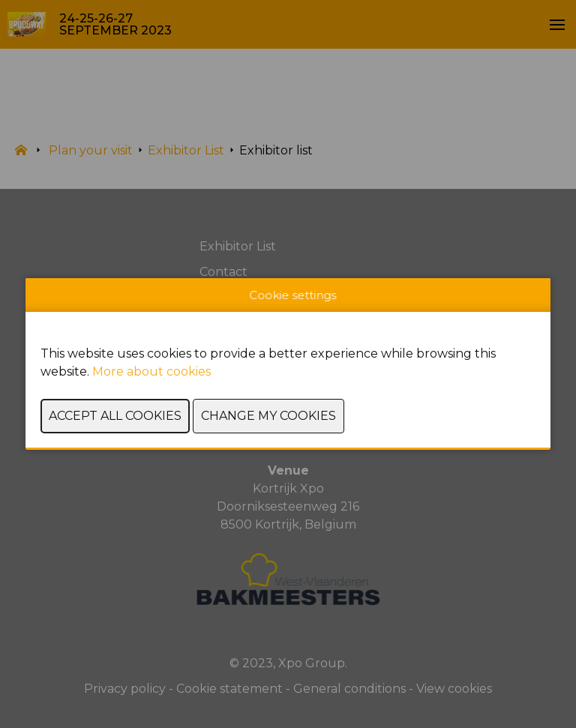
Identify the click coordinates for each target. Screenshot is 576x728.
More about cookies (151, 371)
